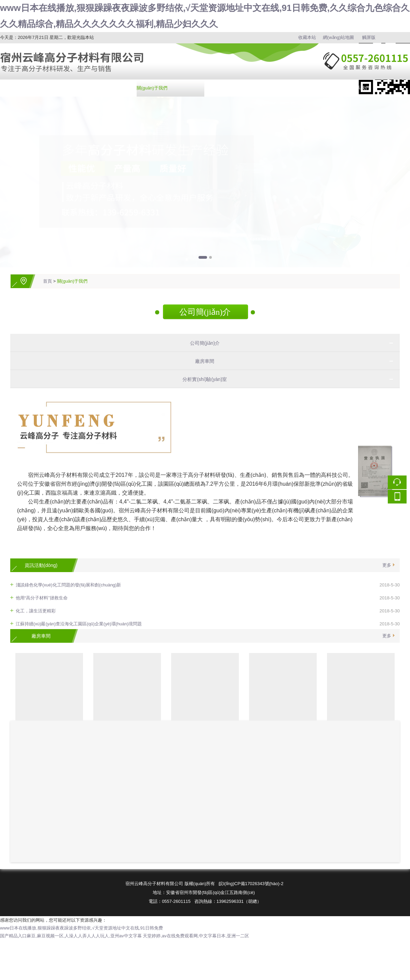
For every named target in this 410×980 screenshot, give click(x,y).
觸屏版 (369, 37)
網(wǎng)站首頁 (16, 88)
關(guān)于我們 (152, 88)
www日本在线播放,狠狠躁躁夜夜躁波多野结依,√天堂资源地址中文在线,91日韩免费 (81, 928)
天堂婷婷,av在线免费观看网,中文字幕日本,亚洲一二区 (196, 936)
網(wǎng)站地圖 (339, 37)
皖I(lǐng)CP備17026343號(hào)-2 (251, 884)
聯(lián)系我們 (356, 88)
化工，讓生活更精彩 (36, 611)
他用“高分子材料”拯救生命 (42, 598)
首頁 (47, 281)
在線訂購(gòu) (287, 88)
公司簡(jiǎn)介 (205, 312)
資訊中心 (214, 88)
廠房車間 (202, 361)
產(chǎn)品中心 (84, 88)
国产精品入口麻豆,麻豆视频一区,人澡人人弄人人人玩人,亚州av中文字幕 (71, 936)
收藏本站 (307, 37)
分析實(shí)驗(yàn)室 (202, 379)
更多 (387, 565)
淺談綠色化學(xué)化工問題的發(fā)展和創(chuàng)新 (68, 585)
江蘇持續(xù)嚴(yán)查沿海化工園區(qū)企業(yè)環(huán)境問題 (79, 624)
